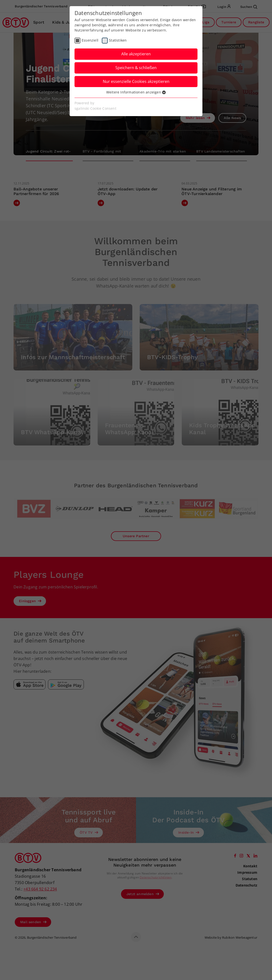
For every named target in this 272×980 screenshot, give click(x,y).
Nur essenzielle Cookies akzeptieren (136, 81)
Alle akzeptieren (136, 54)
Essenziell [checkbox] (90, 40)
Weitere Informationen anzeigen (136, 92)
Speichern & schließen (136, 68)
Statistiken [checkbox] (118, 40)
